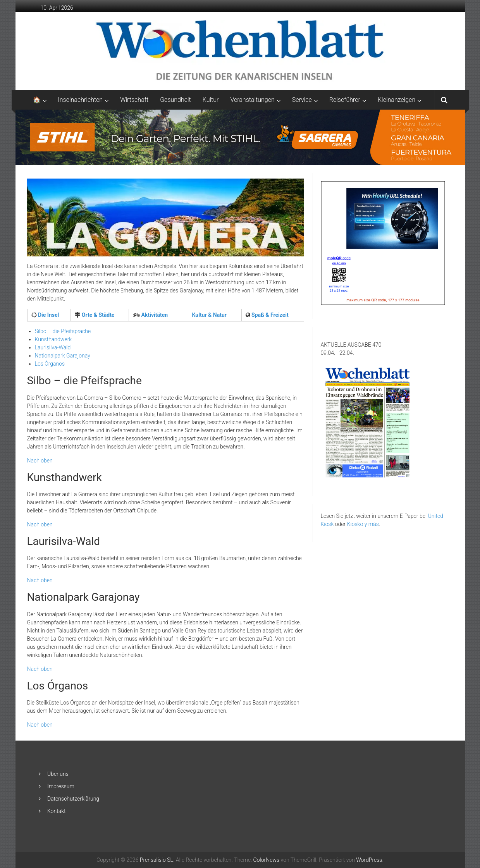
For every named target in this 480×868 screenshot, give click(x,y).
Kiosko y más (363, 524)
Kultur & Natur (209, 315)
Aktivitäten (154, 315)
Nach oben (40, 461)
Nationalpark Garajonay (63, 356)
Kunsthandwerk (53, 339)
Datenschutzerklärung (73, 799)
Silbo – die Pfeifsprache (63, 331)
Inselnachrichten (81, 100)
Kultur (211, 100)
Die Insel (48, 315)
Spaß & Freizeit (269, 315)
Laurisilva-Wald (53, 347)
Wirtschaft (134, 100)
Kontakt (57, 811)
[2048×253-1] (240, 137)
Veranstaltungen (252, 100)
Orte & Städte (97, 315)
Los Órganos (50, 364)
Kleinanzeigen (397, 100)
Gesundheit (175, 100)
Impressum (61, 786)
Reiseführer (345, 100)
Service (302, 100)
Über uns (58, 774)
